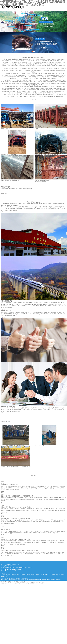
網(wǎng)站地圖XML (23, 578)
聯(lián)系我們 (6, 193)
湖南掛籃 (28, 575)
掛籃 (57, 575)
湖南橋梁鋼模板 (21, 575)
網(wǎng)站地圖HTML (12, 578)
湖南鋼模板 (14, 575)
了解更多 (35, 99)
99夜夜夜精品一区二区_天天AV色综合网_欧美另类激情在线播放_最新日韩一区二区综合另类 (33, 3)
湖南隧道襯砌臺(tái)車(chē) (38, 575)
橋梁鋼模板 (52, 575)
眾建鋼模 (8, 87)
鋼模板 (47, 575)
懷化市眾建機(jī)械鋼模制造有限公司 (14, 59)
